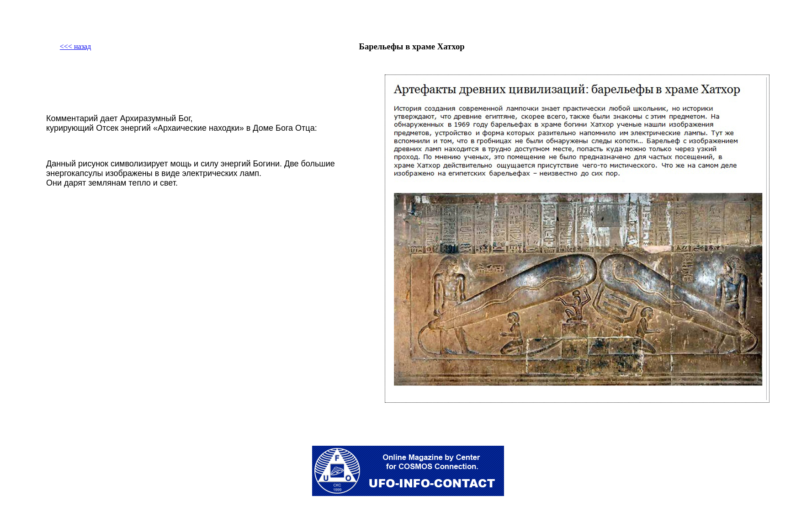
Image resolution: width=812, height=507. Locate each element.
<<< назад (75, 46)
